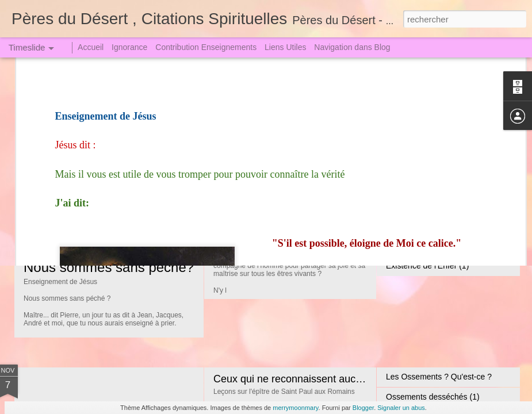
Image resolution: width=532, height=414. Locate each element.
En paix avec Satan (421, 165)
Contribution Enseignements (206, 47)
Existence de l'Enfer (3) (427, 225)
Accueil (91, 47)
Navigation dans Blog (352, 47)
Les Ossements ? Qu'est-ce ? (439, 377)
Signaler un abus (401, 408)
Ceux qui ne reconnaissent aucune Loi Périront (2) (329, 379)
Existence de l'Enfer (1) (427, 266)
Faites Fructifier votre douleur (438, 205)
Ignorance (129, 47)
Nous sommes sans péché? (109, 267)
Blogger (363, 408)
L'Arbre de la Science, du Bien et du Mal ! (309, 178)
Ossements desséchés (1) (433, 397)
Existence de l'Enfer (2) (427, 246)
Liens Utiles (285, 47)
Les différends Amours (426, 185)
